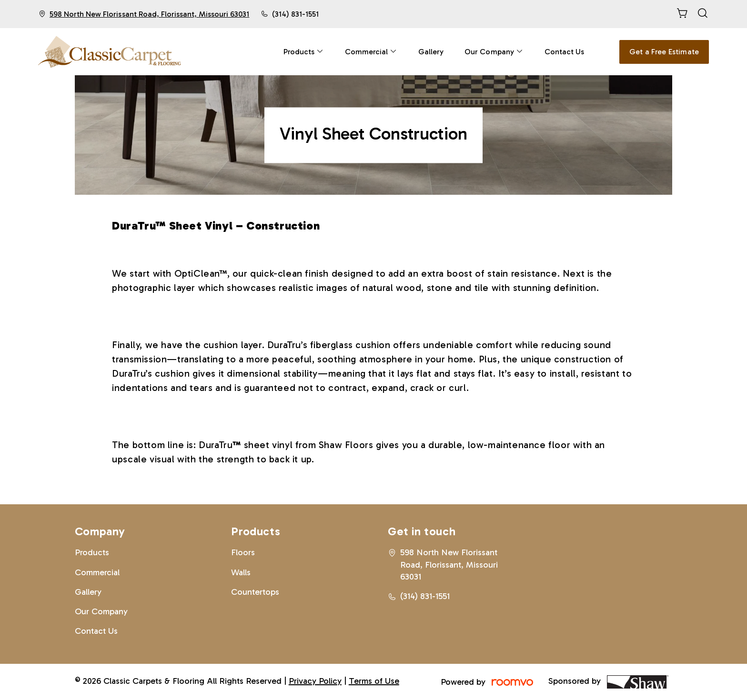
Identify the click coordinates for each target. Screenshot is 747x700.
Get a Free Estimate (664, 52)
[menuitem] (304, 52)
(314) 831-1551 (295, 14)
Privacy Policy (315, 681)
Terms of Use (374, 681)
